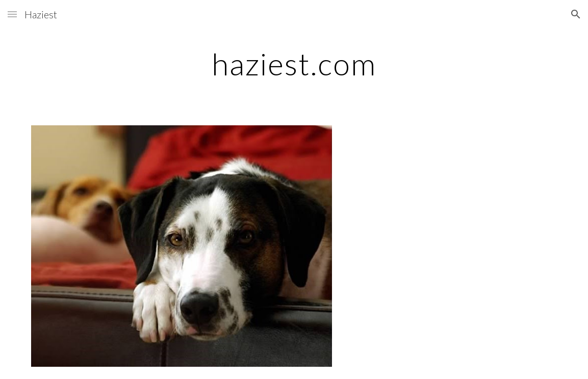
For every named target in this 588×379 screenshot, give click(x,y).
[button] (12, 14)
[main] (294, 64)
